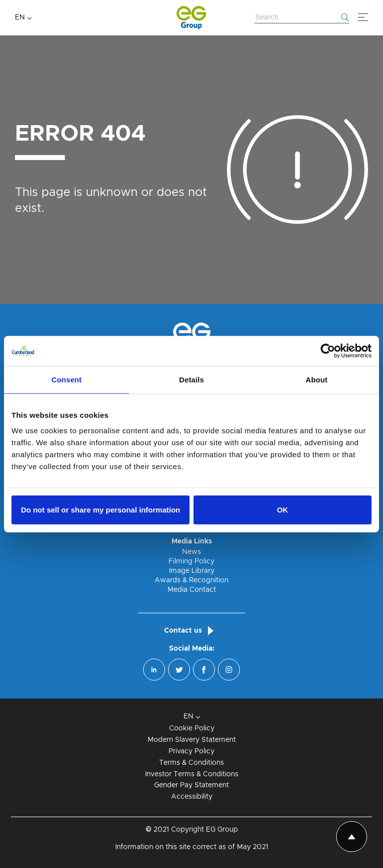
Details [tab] (191, 379)
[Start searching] (345, 17)
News (191, 552)
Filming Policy (191, 561)
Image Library (192, 571)
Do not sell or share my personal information (100, 510)
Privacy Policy (191, 751)
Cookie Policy (192, 728)
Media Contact (192, 590)
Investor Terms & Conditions (192, 774)
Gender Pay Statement (191, 785)
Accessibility (192, 797)
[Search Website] (302, 18)
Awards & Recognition (191, 580)
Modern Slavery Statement (192, 740)
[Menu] (363, 17)
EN (20, 17)
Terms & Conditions (191, 763)
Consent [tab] (67, 379)
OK (283, 510)
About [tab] (317, 379)
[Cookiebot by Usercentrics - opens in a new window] (328, 350)
